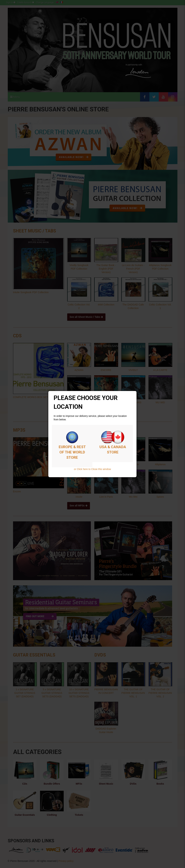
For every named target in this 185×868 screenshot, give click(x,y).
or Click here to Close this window (92, 469)
